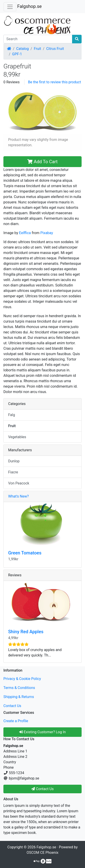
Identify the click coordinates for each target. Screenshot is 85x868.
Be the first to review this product (55, 82)
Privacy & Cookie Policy (22, 679)
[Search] (38, 39)
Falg (12, 415)
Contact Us (12, 706)
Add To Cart (42, 162)
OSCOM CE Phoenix (42, 853)
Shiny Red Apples (26, 632)
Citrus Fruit (55, 49)
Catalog (23, 49)
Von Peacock (19, 483)
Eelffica (25, 233)
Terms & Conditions (19, 688)
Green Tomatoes (25, 553)
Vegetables (17, 437)
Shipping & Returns (19, 697)
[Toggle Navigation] (10, 7)
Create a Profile (16, 721)
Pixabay (47, 233)
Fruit (37, 49)
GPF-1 (17, 54)
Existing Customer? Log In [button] (42, 732)
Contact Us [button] (42, 789)
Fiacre (13, 472)
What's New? (18, 496)
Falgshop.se (29, 6)
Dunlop (14, 461)
